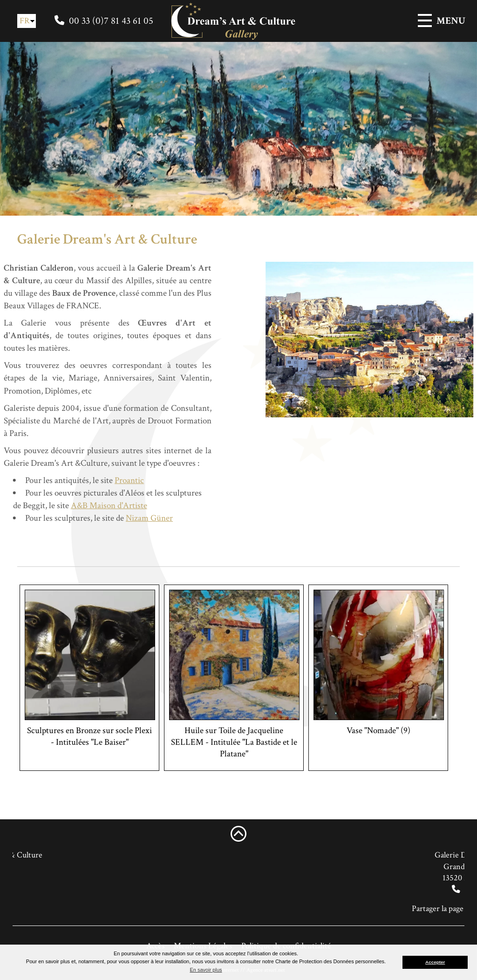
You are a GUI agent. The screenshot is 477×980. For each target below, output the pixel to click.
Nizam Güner (130, 518)
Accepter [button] (435, 962)
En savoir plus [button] (206, 970)
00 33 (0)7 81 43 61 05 (111, 21)
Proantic (110, 480)
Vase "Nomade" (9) (378, 731)
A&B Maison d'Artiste (89, 506)
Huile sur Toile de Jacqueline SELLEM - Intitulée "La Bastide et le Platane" (234, 742)
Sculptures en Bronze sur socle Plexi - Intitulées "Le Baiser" (89, 736)
